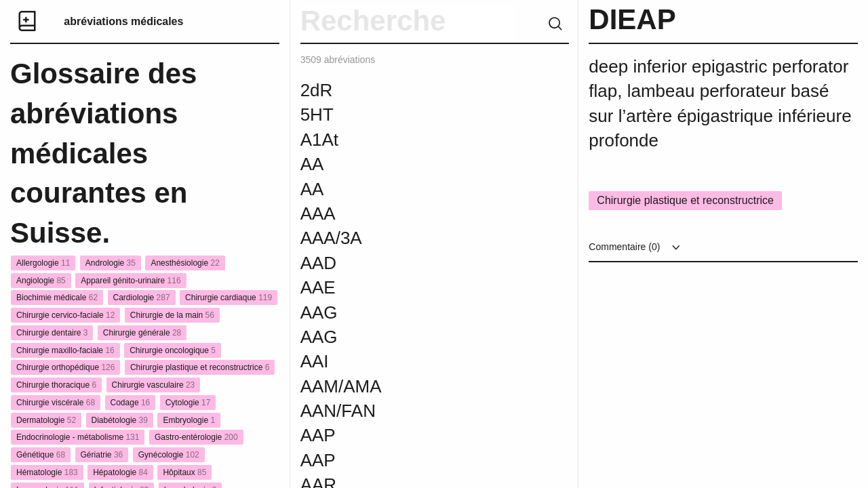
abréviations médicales (123, 21)
